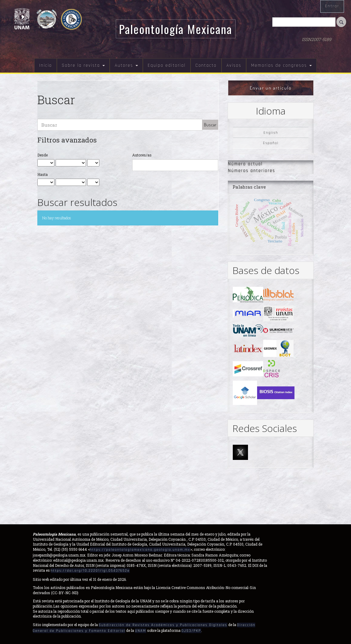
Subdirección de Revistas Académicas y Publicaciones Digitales (163, 625)
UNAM (140, 631)
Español (271, 143)
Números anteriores (251, 171)
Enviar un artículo (271, 88)
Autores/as (142, 155)
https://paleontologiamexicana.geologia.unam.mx (140, 550)
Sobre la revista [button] (83, 65)
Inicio (46, 65)
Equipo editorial (167, 65)
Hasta (43, 174)
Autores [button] (126, 65)
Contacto (206, 65)
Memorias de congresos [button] (281, 65)
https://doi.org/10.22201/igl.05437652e (90, 571)
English (271, 133)
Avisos (234, 65)
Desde (43, 155)
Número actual (245, 164)
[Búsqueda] (304, 22)
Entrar (332, 6)
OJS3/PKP (191, 631)
